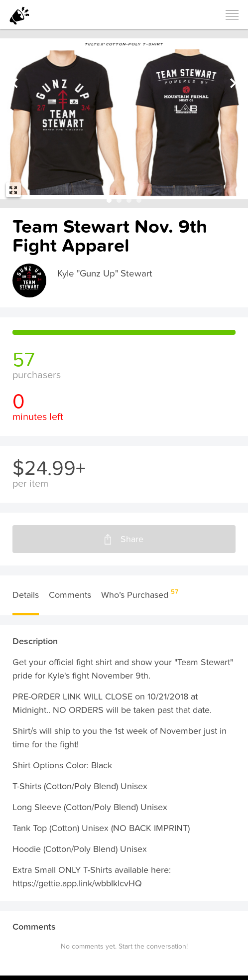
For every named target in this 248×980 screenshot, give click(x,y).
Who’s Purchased (138, 599)
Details (26, 600)
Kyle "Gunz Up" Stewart (108, 274)
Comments (70, 600)
